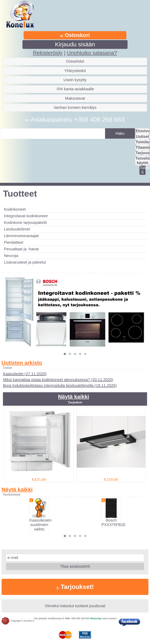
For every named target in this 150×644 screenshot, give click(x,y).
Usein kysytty (75, 80)
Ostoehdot (75, 61)
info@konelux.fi (56, 618)
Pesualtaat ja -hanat (21, 249)
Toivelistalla (142, 170)
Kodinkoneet (15, 209)
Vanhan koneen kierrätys (75, 107)
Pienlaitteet (14, 242)
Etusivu (143, 131)
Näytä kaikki (74, 397)
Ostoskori (75, 35)
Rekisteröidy (48, 53)
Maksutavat (75, 98)
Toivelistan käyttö (143, 161)
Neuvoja (11, 256)
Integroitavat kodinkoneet (26, 216)
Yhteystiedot (75, 71)
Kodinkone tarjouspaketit (25, 223)
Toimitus (143, 142)
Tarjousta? (143, 153)
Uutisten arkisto (22, 363)
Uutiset (143, 136)
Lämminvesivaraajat (21, 236)
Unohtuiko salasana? (92, 53)
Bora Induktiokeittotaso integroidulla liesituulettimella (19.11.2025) (60, 385)
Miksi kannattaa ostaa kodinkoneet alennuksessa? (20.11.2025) (58, 380)
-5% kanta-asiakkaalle (75, 89)
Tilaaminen (143, 147)
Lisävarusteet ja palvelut (25, 262)
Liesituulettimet (17, 229)
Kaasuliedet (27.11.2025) (25, 374)
